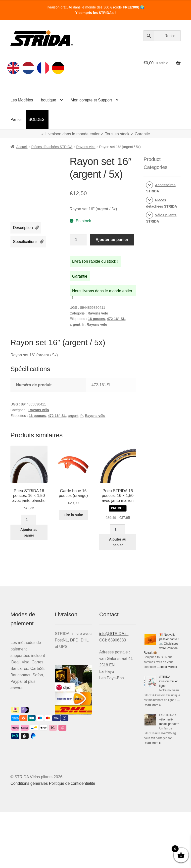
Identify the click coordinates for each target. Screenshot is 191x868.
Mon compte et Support (91, 100)
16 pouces (96, 319)
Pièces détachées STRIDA (52, 147)
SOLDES (36, 119)
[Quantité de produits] (78, 240)
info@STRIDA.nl (114, 634)
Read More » (168, 667)
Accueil (22, 147)
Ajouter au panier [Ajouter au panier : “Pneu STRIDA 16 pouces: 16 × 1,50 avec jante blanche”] (29, 532)
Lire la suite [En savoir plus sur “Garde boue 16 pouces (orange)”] (73, 515)
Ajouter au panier (112, 240)
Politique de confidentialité (72, 783)
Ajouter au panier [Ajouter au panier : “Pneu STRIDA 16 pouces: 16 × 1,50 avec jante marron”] (118, 542)
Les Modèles (22, 100)
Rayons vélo (86, 147)
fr (83, 324)
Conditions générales (29, 783)
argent (75, 324)
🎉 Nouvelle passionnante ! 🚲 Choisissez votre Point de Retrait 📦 (161, 644)
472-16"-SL (116, 319)
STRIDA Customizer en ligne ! (169, 681)
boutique (49, 100)
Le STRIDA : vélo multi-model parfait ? (169, 719)
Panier (16, 119)
